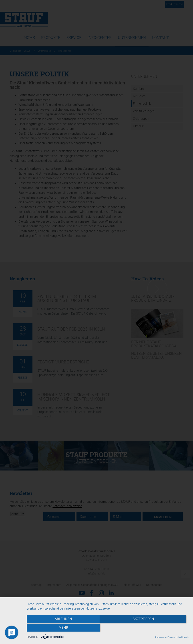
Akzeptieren (108, 629)
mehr (164, 629)
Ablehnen (51, 629)
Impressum (161, 637)
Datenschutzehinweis (178, 637)
